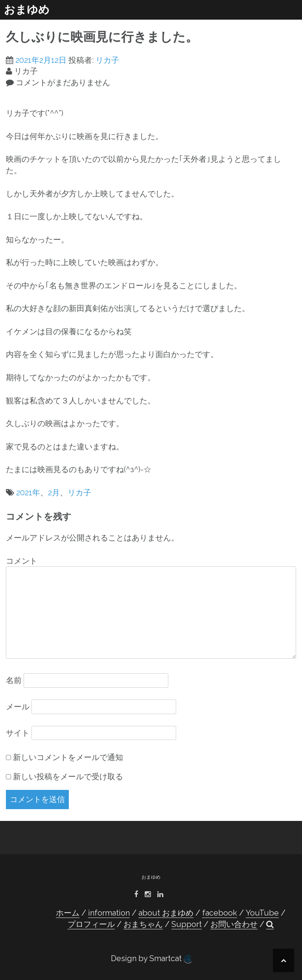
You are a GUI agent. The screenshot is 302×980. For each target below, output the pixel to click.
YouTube (262, 913)
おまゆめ (27, 10)
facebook (220, 913)
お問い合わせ (234, 924)
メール (18, 707)
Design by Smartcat (151, 959)
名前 (14, 680)
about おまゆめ (166, 913)
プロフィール (91, 924)
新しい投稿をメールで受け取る (68, 777)
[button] (270, 924)
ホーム (68, 913)
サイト (18, 733)
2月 (54, 493)
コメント (22, 561)
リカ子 (107, 60)
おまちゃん (143, 924)
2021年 (28, 493)
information (109, 913)
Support (187, 924)
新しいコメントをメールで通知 (68, 757)
